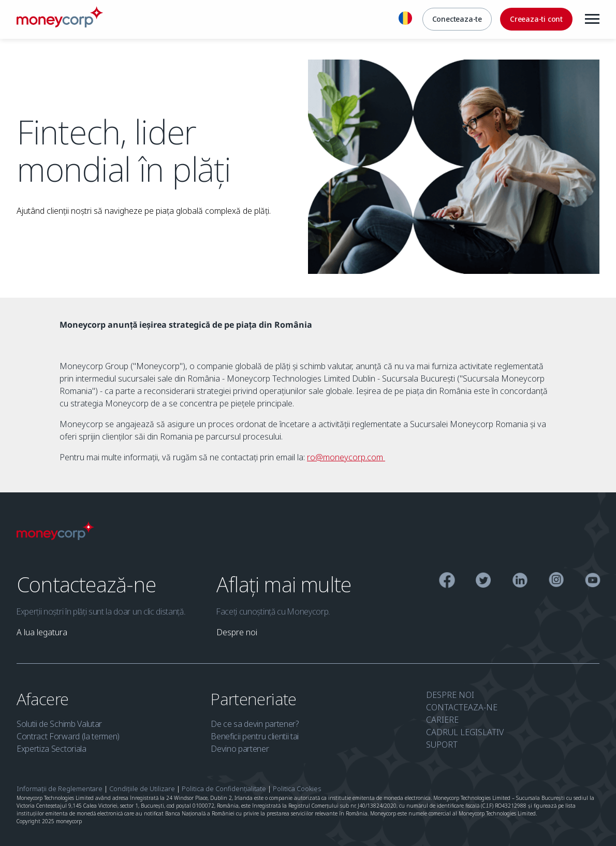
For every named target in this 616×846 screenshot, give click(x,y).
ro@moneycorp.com (346, 457)
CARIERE (442, 720)
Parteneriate (255, 699)
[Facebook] (447, 582)
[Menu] (592, 19)
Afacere (45, 699)
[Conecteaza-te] (457, 19)
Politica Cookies (297, 789)
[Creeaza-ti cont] (536, 19)
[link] (42, 632)
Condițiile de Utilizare (142, 789)
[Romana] (405, 20)
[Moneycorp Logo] (55, 537)
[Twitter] (483, 582)
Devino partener (240, 749)
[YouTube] (593, 582)
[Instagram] (556, 581)
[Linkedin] (520, 582)
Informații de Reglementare (60, 789)
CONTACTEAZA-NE (462, 707)
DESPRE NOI (450, 695)
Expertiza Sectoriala (52, 749)
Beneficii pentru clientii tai (255, 736)
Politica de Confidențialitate (224, 789)
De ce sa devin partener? (254, 724)
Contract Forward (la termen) (68, 736)
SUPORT (442, 745)
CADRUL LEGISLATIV (465, 732)
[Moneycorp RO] (60, 24)
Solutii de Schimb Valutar (59, 724)
